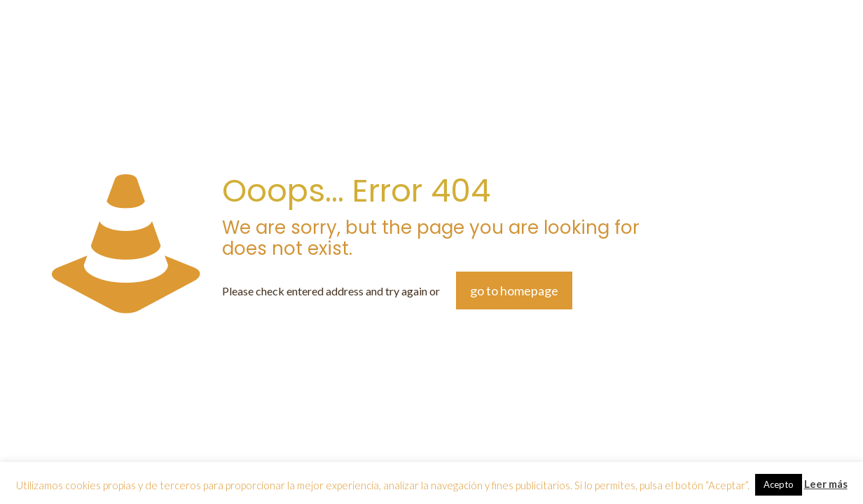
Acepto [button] (779, 484)
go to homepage (514, 290)
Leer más (826, 484)
